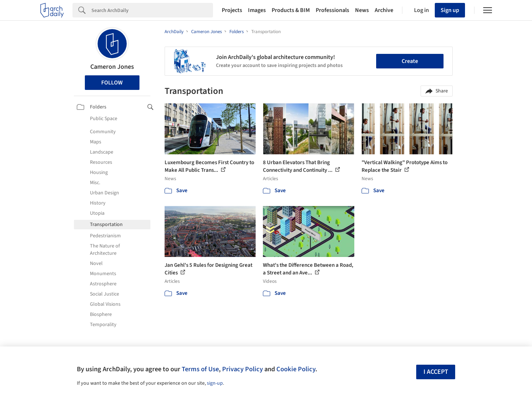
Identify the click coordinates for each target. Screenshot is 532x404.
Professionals (332, 10)
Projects (232, 10)
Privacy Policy (243, 369)
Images (257, 10)
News (362, 10)
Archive (384, 10)
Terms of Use (200, 369)
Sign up (450, 10)
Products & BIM (291, 10)
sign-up (215, 383)
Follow (112, 83)
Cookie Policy (296, 369)
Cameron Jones (112, 67)
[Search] (152, 10)
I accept (436, 372)
